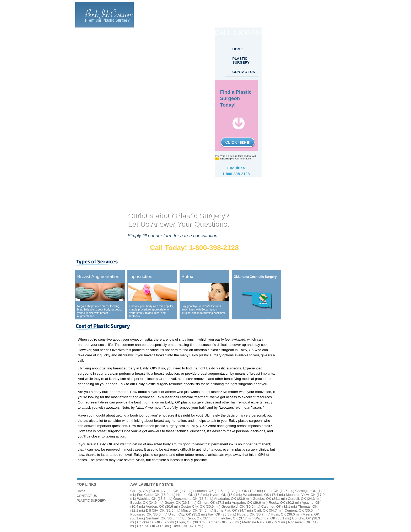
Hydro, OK (218, 495)
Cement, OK (294, 510)
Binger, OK (239, 491)
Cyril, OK (261, 510)
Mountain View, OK (301, 495)
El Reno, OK (192, 518)
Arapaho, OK (242, 503)
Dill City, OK (155, 510)
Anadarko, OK (225, 499)
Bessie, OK (139, 503)
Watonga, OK (265, 518)
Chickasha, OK (149, 522)
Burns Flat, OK (226, 510)
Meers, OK (311, 514)
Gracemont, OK (185, 499)
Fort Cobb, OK (148, 495)
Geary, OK (172, 503)
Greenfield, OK (233, 506)
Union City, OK (180, 514)
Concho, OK (302, 518)
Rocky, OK (277, 503)
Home (81, 491)
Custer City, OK (193, 506)
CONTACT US (244, 72)
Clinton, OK (206, 503)
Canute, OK (146, 526)
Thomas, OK (308, 506)
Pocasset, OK (141, 514)
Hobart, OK (246, 514)
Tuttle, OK (180, 526)
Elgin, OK (185, 522)
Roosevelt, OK (299, 522)
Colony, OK (139, 491)
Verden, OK (155, 506)
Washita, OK (147, 499)
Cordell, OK (297, 499)
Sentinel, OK (156, 518)
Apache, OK (311, 503)
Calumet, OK (271, 506)
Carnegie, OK (306, 491)
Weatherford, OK (256, 495)
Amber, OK (217, 522)
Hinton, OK (185, 495)
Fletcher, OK (228, 518)
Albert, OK (171, 491)
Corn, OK (271, 491)
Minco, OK (190, 510)
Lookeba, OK (203, 491)
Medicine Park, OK (257, 522)
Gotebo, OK (262, 499)
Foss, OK (279, 514)
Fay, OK (214, 514)
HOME (238, 49)
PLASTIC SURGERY (241, 60)
